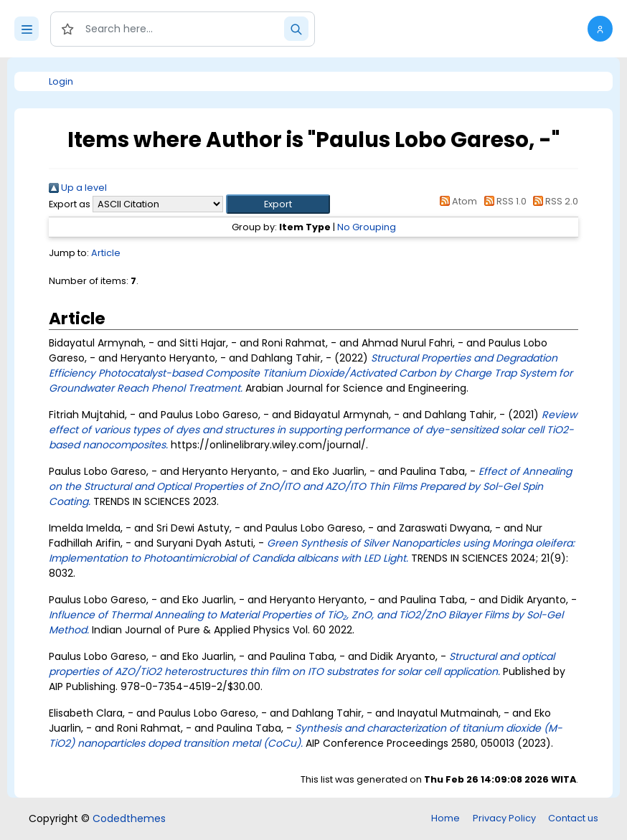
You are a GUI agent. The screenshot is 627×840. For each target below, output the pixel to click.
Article (106, 253)
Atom (456, 201)
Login (61, 81)
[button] (600, 29)
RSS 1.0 (503, 201)
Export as (70, 204)
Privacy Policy (504, 818)
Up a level (78, 188)
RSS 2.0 (553, 201)
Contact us (573, 818)
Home (445, 818)
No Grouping (367, 227)
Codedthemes (129, 818)
